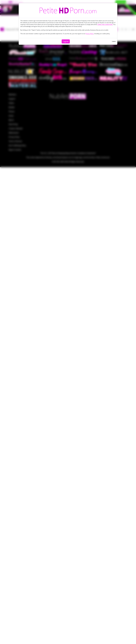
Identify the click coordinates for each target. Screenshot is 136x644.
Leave (114, 41)
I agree (66, 41)
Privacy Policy (90, 34)
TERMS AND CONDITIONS (105, 24)
